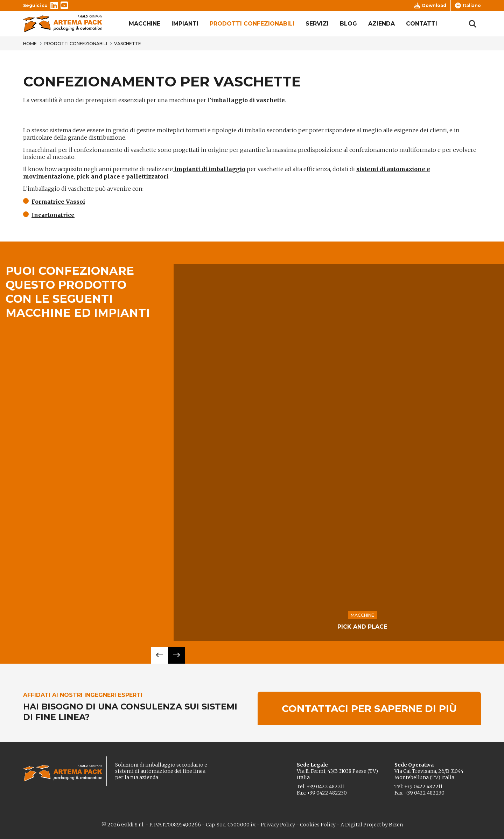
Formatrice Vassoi (58, 202)
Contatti (422, 24)
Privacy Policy (278, 825)
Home (30, 44)
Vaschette (128, 44)
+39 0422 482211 (326, 786)
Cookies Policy (318, 825)
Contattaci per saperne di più (369, 708)
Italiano (468, 6)
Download (430, 6)
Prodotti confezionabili (252, 24)
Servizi (317, 24)
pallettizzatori (147, 176)
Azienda (381, 24)
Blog (348, 24)
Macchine (145, 24)
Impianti (185, 24)
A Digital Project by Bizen (372, 825)
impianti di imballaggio (209, 169)
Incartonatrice (53, 215)
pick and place (98, 176)
